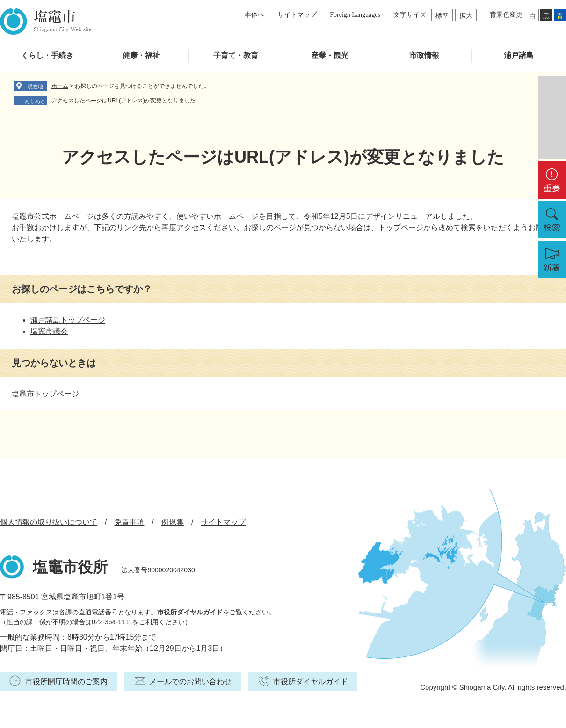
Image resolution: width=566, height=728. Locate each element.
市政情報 (424, 55)
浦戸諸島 (519, 55)
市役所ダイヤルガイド (190, 612)
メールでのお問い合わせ (190, 681)
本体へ (254, 15)
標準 (442, 15)
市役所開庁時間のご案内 (66, 681)
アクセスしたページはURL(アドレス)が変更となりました (123, 101)
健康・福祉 (141, 55)
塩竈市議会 (49, 331)
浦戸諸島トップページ (68, 320)
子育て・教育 (236, 55)
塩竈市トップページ (45, 394)
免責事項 (129, 522)
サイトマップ (297, 15)
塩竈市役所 (70, 567)
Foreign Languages (355, 15)
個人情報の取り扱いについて (49, 522)
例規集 (173, 522)
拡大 (466, 15)
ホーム (60, 86)
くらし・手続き (47, 55)
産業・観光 (330, 55)
